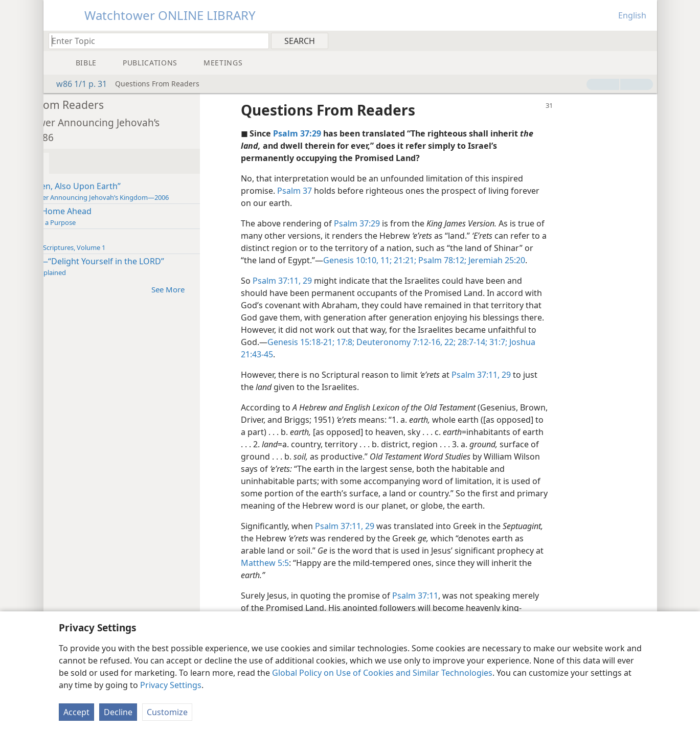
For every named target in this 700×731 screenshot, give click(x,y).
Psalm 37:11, (350, 281)
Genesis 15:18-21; (425, 342)
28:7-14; (596, 342)
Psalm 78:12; (526, 260)
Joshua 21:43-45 (364, 354)
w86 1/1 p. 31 (76, 84)
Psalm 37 (368, 191)
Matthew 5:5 (387, 575)
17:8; (469, 342)
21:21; (488, 260)
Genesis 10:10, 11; (442, 260)
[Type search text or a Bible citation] (154, 41)
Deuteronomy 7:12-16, (523, 342)
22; (573, 342)
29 (380, 281)
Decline (118, 712)
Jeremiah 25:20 (580, 260)
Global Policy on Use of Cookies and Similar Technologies (382, 673)
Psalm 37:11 (489, 608)
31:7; (323, 354)
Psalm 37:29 (431, 223)
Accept (76, 712)
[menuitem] (646, 40)
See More (247, 289)
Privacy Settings (171, 685)
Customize (167, 712)
